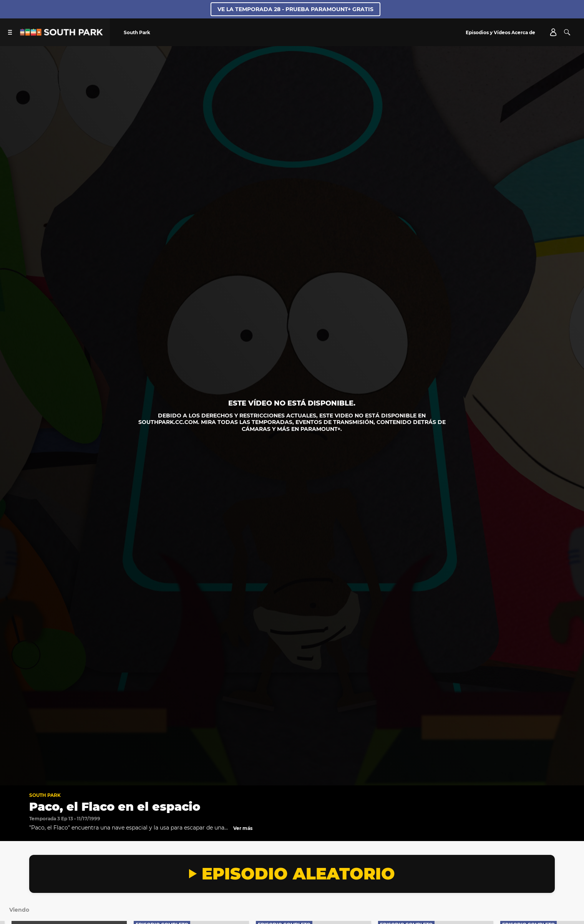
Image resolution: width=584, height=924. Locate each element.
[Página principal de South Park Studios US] (61, 34)
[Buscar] (567, 32)
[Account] (553, 32)
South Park (45, 795)
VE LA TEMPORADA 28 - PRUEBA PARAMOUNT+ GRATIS (295, 9)
